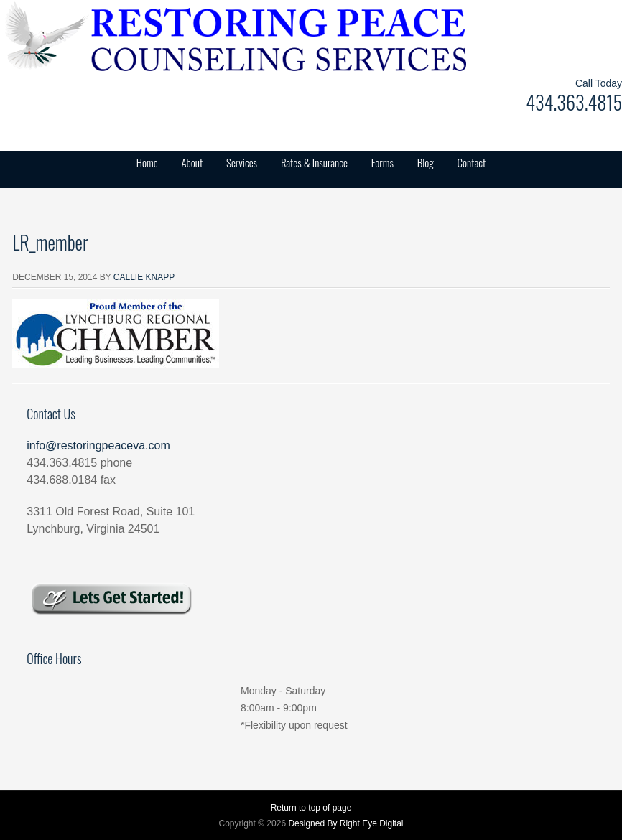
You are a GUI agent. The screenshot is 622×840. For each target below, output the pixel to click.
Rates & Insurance (314, 162)
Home (147, 162)
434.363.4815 (574, 102)
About (192, 162)
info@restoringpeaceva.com (98, 445)
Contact (472, 162)
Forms (382, 162)
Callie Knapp (144, 277)
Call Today (599, 83)
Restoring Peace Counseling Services (144, 36)
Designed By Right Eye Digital (345, 823)
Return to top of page (311, 808)
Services (242, 162)
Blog (426, 162)
